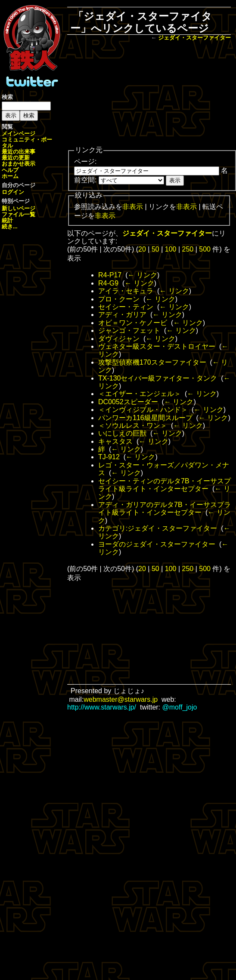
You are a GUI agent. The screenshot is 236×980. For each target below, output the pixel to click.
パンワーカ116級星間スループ (145, 418)
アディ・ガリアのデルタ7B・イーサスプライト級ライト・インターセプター (165, 508)
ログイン (13, 192)
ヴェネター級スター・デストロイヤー (157, 346)
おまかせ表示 (19, 164)
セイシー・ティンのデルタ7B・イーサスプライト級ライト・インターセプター (165, 485)
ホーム (10, 176)
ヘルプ (10, 170)
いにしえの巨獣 (122, 433)
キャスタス (115, 441)
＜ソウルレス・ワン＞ (133, 425)
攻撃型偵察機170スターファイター (152, 362)
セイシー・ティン (126, 307)
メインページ (19, 134)
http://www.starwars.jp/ (102, 707)
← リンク (142, 275)
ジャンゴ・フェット (129, 330)
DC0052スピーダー (128, 402)
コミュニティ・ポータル (27, 143)
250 (188, 249)
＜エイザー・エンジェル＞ (140, 394)
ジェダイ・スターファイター (194, 38)
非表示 (133, 207)
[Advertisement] (149, 94)
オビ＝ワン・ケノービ (133, 323)
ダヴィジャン (119, 339)
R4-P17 (110, 275)
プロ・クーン (119, 299)
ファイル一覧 (19, 214)
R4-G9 (108, 283)
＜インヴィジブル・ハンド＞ (143, 410)
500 (205, 249)
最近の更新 (16, 158)
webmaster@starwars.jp (121, 699)
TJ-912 (109, 457)
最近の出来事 (19, 152)
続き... (10, 226)
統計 (7, 220)
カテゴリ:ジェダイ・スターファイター (158, 528)
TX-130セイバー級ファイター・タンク (158, 378)
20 (142, 249)
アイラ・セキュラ (126, 291)
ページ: (85, 161)
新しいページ (19, 208)
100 (171, 249)
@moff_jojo (180, 707)
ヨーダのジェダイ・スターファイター (157, 544)
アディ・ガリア (122, 315)
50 (155, 249)
